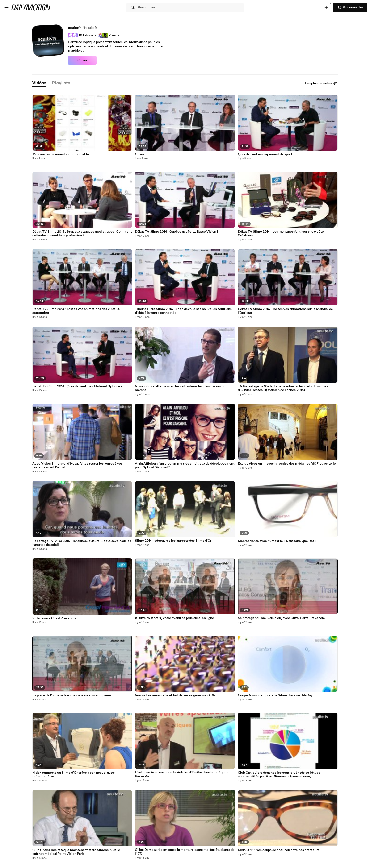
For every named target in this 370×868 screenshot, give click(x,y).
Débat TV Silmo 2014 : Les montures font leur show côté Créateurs (281, 234)
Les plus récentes (321, 83)
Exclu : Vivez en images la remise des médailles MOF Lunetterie (287, 464)
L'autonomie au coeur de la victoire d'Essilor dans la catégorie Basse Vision (182, 774)
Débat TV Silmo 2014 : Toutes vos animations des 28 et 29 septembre (76, 311)
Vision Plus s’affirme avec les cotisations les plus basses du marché (180, 388)
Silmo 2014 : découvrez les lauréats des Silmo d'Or (173, 541)
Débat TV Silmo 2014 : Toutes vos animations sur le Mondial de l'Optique (285, 311)
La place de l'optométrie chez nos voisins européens (72, 695)
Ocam (140, 154)
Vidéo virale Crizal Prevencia (54, 618)
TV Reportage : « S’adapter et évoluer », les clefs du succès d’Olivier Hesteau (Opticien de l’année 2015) (283, 388)
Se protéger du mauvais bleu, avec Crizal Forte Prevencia (281, 618)
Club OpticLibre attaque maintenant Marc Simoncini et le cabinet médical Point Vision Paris (76, 852)
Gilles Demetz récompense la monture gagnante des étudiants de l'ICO (185, 852)
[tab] (39, 83)
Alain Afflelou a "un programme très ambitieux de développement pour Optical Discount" (185, 466)
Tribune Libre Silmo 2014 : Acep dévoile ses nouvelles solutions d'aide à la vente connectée (183, 311)
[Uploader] (326, 8)
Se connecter (350, 8)
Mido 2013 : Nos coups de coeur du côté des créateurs (279, 850)
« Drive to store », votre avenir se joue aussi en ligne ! (175, 618)
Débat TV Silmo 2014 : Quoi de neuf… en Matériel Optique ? (77, 386)
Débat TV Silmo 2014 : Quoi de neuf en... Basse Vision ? (177, 232)
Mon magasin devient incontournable (61, 154)
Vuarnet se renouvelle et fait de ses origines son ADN (175, 695)
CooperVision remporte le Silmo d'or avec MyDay (275, 695)
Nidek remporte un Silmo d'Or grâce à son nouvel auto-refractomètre (74, 775)
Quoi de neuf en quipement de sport (265, 154)
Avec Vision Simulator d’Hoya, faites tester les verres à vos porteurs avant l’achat (77, 466)
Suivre (82, 60)
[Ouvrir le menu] (7, 8)
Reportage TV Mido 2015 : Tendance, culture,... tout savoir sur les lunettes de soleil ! (82, 543)
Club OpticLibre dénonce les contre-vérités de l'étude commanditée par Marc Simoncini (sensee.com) (279, 775)
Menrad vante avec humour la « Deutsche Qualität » (277, 541)
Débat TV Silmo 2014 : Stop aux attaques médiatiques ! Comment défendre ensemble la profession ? (82, 234)
